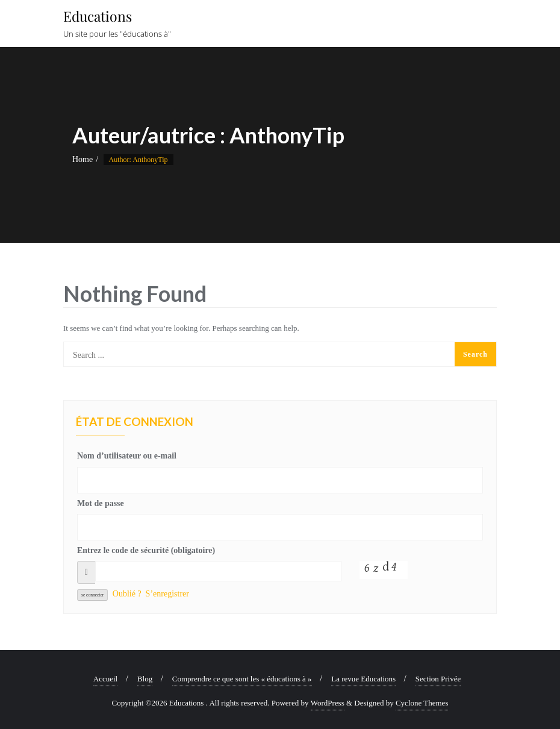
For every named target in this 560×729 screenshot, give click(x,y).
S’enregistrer (167, 594)
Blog (145, 679)
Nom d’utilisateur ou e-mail (127, 456)
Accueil (105, 679)
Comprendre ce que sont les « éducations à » (242, 679)
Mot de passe (101, 503)
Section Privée (438, 679)
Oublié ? (127, 594)
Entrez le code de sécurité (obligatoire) (146, 550)
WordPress (328, 703)
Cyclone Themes (422, 703)
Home (82, 159)
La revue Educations (363, 679)
